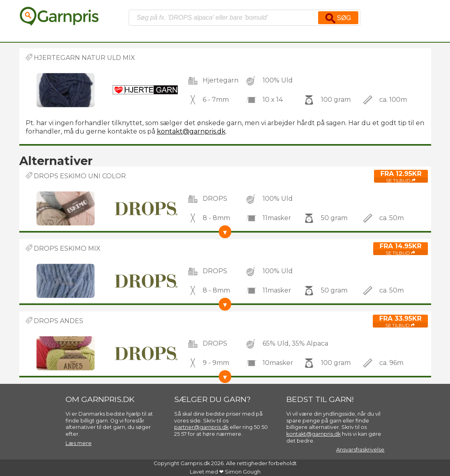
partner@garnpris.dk (201, 427)
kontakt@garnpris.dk (191, 131)
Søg (338, 18)
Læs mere (79, 443)
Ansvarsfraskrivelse (360, 450)
